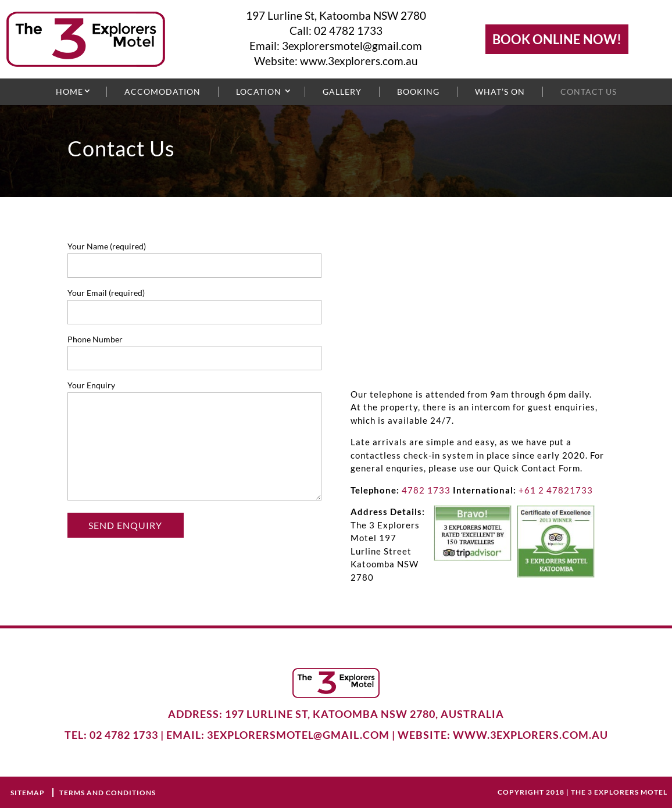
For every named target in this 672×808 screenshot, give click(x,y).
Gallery (342, 92)
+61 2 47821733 (556, 490)
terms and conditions (108, 793)
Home (69, 92)
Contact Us (589, 92)
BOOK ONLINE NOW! (557, 39)
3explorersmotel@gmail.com (352, 46)
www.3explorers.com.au (359, 61)
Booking (418, 92)
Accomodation (162, 92)
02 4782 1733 (348, 31)
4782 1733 (426, 490)
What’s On (500, 92)
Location (259, 92)
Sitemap (28, 793)
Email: (266, 46)
